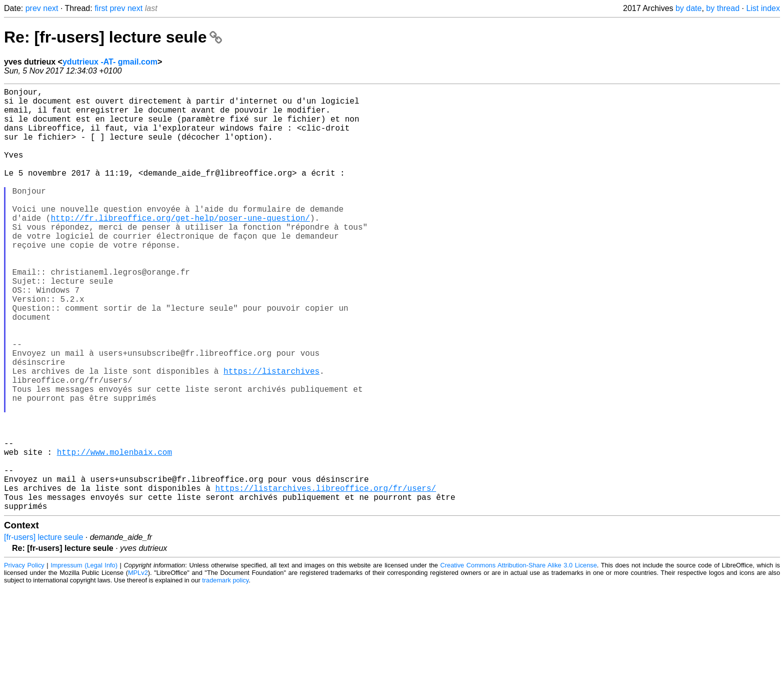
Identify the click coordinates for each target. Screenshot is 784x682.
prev (33, 8)
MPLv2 (138, 667)
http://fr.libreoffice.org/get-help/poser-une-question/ (180, 248)
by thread (723, 8)
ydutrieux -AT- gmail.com (110, 62)
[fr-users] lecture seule (43, 631)
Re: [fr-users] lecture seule (113, 37)
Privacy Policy (24, 659)
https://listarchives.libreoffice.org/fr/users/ (325, 578)
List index (763, 8)
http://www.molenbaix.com (114, 534)
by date (688, 8)
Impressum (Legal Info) (84, 659)
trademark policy (225, 674)
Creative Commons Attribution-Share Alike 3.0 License (519, 659)
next (50, 8)
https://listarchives (271, 435)
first (101, 8)
